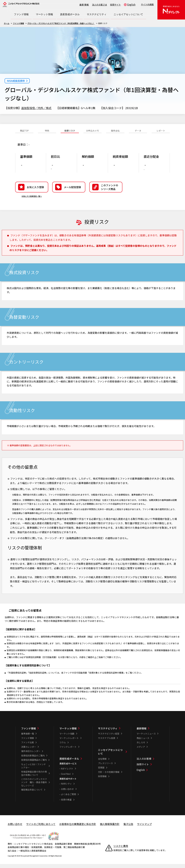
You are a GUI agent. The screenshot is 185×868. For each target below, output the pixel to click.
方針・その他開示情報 (109, 777)
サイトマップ (144, 829)
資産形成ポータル (69, 763)
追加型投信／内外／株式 (36, 108)
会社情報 (102, 763)
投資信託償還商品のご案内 (34, 765)
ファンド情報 (18, 23)
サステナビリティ (108, 733)
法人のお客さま (100, 5)
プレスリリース (105, 768)
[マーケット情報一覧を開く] (44, 14)
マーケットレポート (69, 743)
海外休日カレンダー (31, 756)
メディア (141, 752)
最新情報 (84, 5)
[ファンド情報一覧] (36, 733)
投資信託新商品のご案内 (33, 760)
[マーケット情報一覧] (74, 733)
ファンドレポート (68, 752)
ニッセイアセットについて (110, 756)
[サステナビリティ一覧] (112, 733)
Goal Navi (66, 779)
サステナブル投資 (107, 743)
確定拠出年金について (32, 794)
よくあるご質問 (68, 799)
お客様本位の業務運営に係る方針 (78, 829)
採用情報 (102, 781)
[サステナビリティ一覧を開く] (97, 14)
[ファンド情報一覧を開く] (21, 14)
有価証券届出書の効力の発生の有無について (34, 778)
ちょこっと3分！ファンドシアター (33, 771)
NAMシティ (66, 788)
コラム (63, 747)
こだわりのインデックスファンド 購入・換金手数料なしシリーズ (34, 787)
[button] (106, 192)
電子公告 (128, 829)
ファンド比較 (28, 747)
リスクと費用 (121, 851)
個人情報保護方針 (110, 829)
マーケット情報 (68, 733)
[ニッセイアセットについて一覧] (112, 756)
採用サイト (115, 5)
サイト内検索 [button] (147, 4)
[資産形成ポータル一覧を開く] (70, 14)
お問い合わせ (67, 794)
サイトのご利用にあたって (41, 829)
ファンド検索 (28, 743)
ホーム (7, 23)
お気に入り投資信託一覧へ (32, 201)
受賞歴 (101, 772)
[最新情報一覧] (151, 733)
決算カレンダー (29, 752)
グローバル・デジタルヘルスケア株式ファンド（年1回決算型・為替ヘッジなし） (61, 23)
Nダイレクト (67, 773)
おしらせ (141, 747)
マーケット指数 (67, 738)
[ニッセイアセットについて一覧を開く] (128, 14)
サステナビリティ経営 (109, 738)
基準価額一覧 (28, 738)
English (131, 4)
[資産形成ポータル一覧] (74, 763)
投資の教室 (66, 804)
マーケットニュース (146, 738)
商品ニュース (143, 743)
